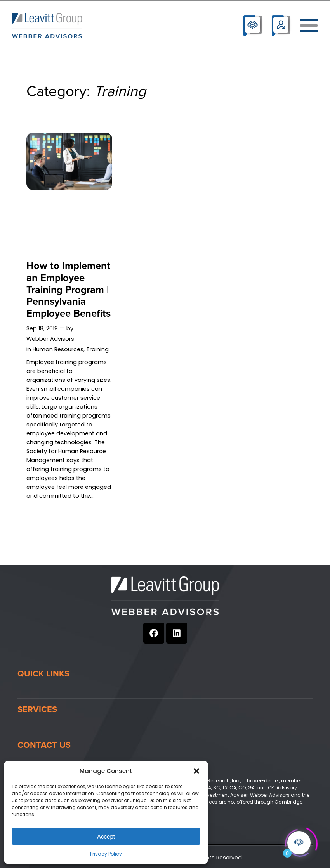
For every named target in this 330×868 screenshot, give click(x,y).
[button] (196, 771)
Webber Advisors (50, 339)
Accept (106, 836)
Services (37, 709)
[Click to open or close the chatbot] (299, 840)
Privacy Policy (106, 854)
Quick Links (43, 674)
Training (97, 349)
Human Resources (58, 349)
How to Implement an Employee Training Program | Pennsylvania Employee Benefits (69, 290)
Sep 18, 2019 (42, 328)
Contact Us (44, 745)
